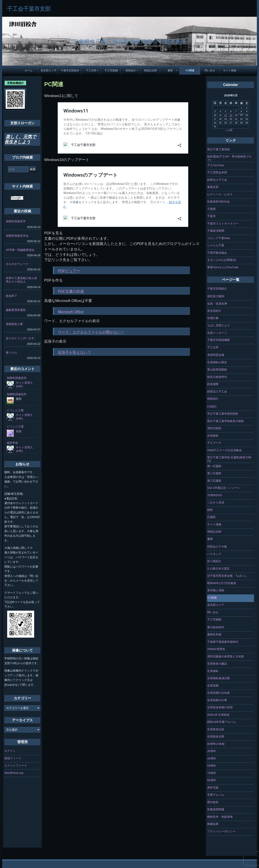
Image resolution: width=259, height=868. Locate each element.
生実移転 (213, 671)
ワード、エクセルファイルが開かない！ (91, 332)
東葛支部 (213, 187)
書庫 (170, 70)
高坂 (19, 431)
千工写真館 (111, 70)
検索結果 (213, 824)
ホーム (29, 70)
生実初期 (213, 686)
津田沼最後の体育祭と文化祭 (226, 656)
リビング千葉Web (219, 238)
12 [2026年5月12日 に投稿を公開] (225, 115)
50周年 (212, 766)
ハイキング (214, 554)
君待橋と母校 (216, 590)
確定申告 (12, 443)
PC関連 (190, 70)
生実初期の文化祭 (219, 693)
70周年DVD (215, 495)
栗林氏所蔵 (214, 634)
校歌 (210, 510)
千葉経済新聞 (216, 231)
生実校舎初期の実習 (220, 707)
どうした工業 (15, 410)
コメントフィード (16, 765)
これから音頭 (216, 502)
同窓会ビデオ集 (217, 547)
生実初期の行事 (217, 700)
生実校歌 (213, 436)
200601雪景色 (216, 649)
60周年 (212, 780)
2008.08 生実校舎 (218, 715)
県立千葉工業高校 (219, 149)
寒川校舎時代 (216, 627)
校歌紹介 (131, 70)
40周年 (212, 758)
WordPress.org (14, 773)
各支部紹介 (214, 311)
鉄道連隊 (213, 384)
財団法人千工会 (217, 180)
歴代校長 (213, 802)
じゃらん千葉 (216, 245)
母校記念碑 (150, 70)
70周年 (212, 773)
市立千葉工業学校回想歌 (223, 414)
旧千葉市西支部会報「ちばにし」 (228, 576)
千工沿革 (91, 70)
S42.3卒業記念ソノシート (224, 488)
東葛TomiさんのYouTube (223, 267)
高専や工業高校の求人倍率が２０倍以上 (21, 280)
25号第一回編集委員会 (20, 250)
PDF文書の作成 (71, 291)
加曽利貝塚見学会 (17, 236)
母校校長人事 (14, 324)
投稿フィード (13, 758)
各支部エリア (49, 70)
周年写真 (213, 788)
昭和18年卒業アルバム (221, 722)
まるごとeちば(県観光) (222, 260)
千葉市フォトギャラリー (223, 224)
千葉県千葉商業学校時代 (223, 642)
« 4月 (229, 130)
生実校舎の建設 (217, 664)
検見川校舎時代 (217, 377)
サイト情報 (230, 70)
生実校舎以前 (216, 729)
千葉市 (211, 216)
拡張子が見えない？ (75, 353)
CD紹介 (212, 406)
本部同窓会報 (216, 355)
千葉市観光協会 (217, 253)
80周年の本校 (216, 744)
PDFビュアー (69, 271)
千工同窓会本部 (217, 172)
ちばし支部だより (219, 325)
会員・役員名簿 (217, 304)
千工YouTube (216, 165)
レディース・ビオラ (220, 194)
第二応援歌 (214, 473)
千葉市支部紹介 (70, 70)
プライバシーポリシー (221, 831)
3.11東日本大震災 (218, 569)
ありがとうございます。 (21, 338)
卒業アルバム (216, 795)
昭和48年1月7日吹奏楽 (222, 583)
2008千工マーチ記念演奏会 (225, 450)
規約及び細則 (216, 296)
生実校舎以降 (216, 736)
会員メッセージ (217, 333)
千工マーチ (214, 443)
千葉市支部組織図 (219, 340)
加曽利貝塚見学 (16, 221)
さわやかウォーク (17, 264)
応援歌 (211, 517)
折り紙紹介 (214, 561)
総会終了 (12, 296)
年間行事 (213, 318)
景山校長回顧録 (217, 369)
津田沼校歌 (214, 428)
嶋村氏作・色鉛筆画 (220, 817)
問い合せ (210, 70)
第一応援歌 (214, 466)
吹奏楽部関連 (216, 809)
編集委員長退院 (16, 310)
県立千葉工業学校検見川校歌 (226, 421)
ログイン (10, 751)
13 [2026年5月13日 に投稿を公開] (231, 115)
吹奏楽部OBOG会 (219, 202)
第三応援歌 (214, 481)
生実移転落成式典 (219, 678)
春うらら (12, 353)
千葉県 (211, 209)
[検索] (17, 198)
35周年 (212, 751)
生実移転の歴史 (217, 362)
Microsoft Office (71, 312)
